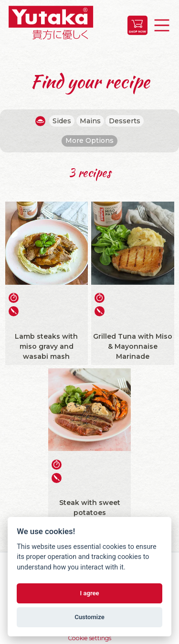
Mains (90, 121)
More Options (89, 140)
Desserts (125, 121)
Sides (62, 121)
